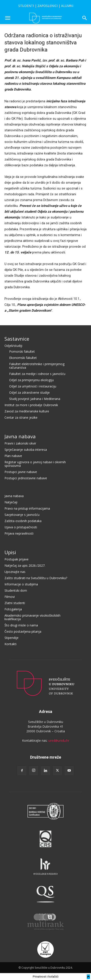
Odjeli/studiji (13, 346)
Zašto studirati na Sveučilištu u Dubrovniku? (36, 578)
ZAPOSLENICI (48, 6)
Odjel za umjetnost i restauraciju (33, 386)
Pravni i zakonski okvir (20, 443)
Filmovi (10, 597)
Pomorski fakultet (22, 351)
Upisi (10, 552)
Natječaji (11, 502)
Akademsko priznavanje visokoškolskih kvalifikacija (32, 617)
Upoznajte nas (15, 572)
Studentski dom (16, 590)
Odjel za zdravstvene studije (29, 392)
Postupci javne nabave (21, 472)
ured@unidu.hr (59, 740)
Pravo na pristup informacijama (27, 508)
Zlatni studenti (15, 603)
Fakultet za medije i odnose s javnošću (37, 374)
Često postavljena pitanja (23, 631)
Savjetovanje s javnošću (22, 515)
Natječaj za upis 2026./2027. (25, 565)
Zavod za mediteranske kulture (27, 411)
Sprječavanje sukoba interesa (26, 450)
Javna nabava (20, 436)
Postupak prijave (17, 559)
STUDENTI (26, 6)
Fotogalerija (13, 609)
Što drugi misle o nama (21, 625)
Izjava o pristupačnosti (21, 527)
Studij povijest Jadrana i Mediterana (35, 399)
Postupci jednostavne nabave (26, 478)
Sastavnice (17, 339)
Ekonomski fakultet (23, 358)
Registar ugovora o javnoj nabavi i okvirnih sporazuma (35, 464)
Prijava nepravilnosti (19, 533)
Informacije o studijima (21, 584)
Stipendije (11, 638)
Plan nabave (13, 456)
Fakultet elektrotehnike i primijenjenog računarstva (37, 366)
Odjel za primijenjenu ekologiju (31, 380)
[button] (8, 18)
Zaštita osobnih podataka (23, 521)
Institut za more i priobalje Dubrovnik (31, 405)
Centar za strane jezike (21, 417)
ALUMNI (67, 6)
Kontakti (10, 644)
